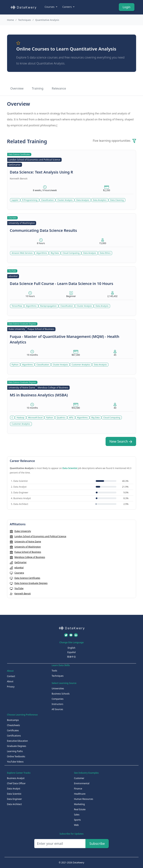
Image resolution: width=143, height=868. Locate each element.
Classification (47, 200)
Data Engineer (15, 799)
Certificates (13, 730)
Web (76, 825)
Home (11, 20)
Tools (54, 671)
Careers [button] (67, 7)
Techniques (24, 20)
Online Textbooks (16, 756)
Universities (58, 688)
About (10, 681)
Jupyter (15, 200)
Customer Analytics (81, 365)
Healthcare (80, 794)
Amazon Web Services (22, 253)
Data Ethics (105, 253)
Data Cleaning (117, 200)
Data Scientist (70, 468)
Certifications (14, 736)
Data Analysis (83, 200)
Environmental (82, 783)
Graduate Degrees (17, 746)
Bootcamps (13, 720)
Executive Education (18, 741)
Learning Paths (15, 751)
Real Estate (80, 809)
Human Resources (84, 799)
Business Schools (61, 694)
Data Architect (15, 804)
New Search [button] (121, 441)
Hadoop (20, 417)
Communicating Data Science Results (43, 230)
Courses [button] (50, 7)
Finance (78, 789)
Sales (77, 815)
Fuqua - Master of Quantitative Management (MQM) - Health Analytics (65, 339)
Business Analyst (16, 778)
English (72, 648)
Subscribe (97, 843)
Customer (79, 778)
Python (15, 365)
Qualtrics (61, 417)
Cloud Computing (71, 253)
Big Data (55, 253)
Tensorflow (17, 306)
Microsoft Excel (35, 417)
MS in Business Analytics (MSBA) (39, 395)
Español (71, 652)
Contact (11, 676)
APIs (71, 417)
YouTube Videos (15, 762)
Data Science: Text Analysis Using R (42, 172)
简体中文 (71, 657)
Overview (17, 88)
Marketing (80, 804)
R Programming (30, 200)
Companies (58, 699)
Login (127, 7)
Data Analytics (100, 200)
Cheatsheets (14, 725)
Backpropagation (48, 306)
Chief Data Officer (16, 783)
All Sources (57, 709)
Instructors (58, 704)
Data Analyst (14, 789)
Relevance (59, 88)
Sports (77, 820)
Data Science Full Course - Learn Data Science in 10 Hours (62, 284)
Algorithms (42, 253)
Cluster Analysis (65, 200)
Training (38, 88)
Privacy (11, 687)
